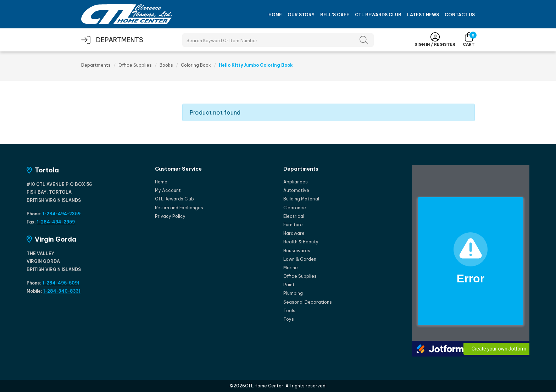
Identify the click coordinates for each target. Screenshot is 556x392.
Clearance (295, 208)
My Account (168, 190)
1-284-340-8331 (62, 291)
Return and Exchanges (179, 208)
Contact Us (460, 15)
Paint (289, 285)
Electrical (294, 216)
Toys (289, 319)
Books (166, 65)
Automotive (296, 190)
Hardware (294, 233)
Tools (289, 311)
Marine (291, 268)
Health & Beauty (301, 242)
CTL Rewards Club (378, 15)
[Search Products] (278, 40)
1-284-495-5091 (61, 283)
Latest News (423, 15)
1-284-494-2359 (62, 214)
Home (275, 15)
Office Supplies (135, 65)
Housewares (297, 251)
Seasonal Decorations (308, 302)
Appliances (296, 182)
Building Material (301, 199)
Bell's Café (335, 15)
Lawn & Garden (300, 259)
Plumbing (293, 293)
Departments (96, 65)
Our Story (301, 15)
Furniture (293, 225)
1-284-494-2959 (56, 222)
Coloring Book (196, 65)
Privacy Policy (170, 216)
